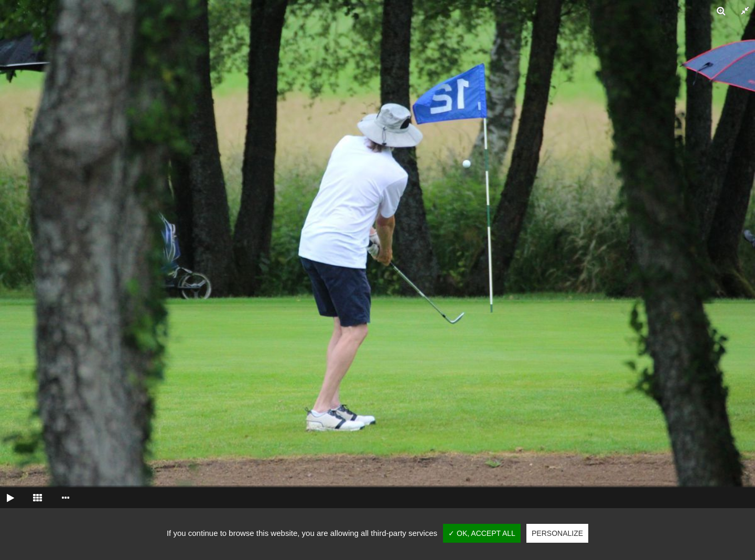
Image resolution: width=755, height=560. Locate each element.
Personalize (557, 533)
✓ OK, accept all (482, 533)
